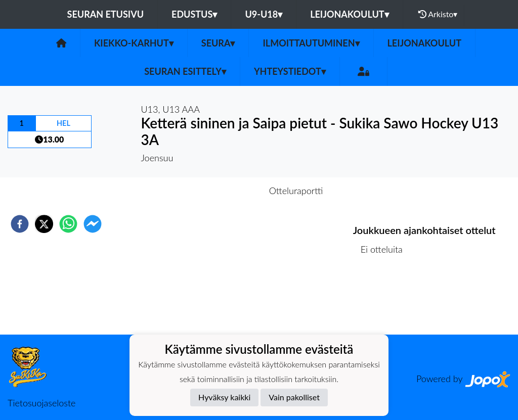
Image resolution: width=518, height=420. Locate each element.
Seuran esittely (185, 71)
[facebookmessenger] (93, 224)
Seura (218, 43)
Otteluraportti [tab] (296, 191)
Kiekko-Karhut (134, 43)
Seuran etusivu (106, 14)
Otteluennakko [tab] (224, 191)
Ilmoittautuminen (311, 43)
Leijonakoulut (349, 14)
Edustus (194, 14)
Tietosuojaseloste (41, 403)
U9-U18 (264, 14)
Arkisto (438, 14)
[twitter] (44, 224)
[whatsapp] (68, 224)
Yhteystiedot (290, 71)
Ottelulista (386, 300)
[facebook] (20, 224)
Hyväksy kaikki (224, 397)
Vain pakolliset (294, 397)
